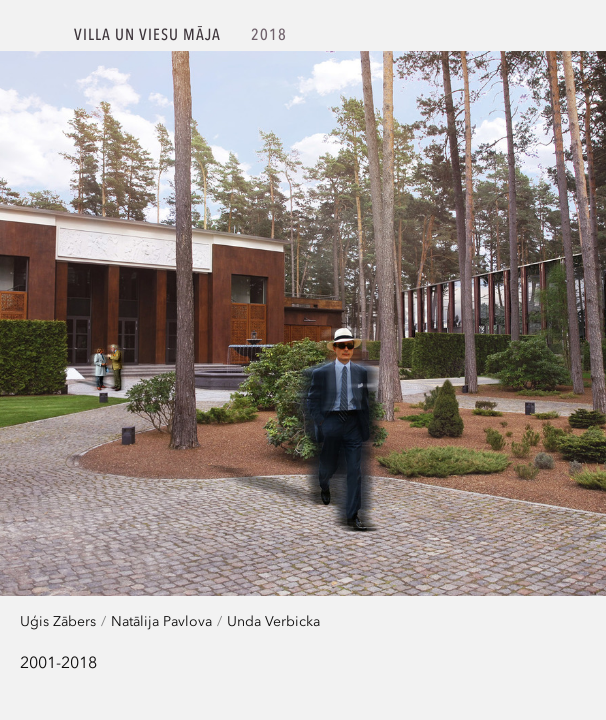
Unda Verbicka (273, 620)
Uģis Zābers (58, 620)
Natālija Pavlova (161, 620)
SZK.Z (37, 37)
